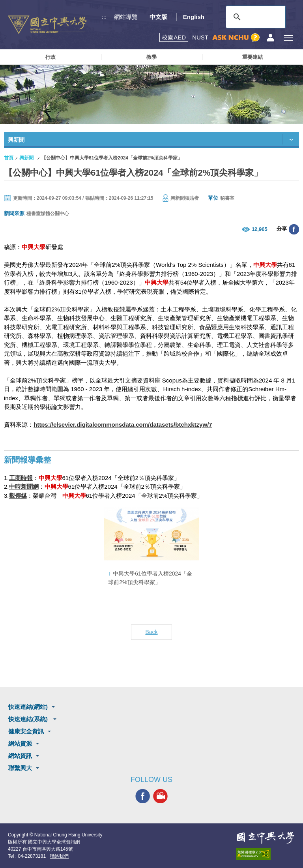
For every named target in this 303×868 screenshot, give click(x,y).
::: (104, 17)
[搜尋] (254, 17)
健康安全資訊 (26, 731)
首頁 (9, 158)
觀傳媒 (18, 496)
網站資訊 (20, 756)
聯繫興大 (20, 768)
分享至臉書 (294, 229)
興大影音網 (160, 796)
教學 (151, 57)
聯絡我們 (59, 856)
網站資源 (20, 743)
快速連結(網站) (28, 707)
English (194, 17)
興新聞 (26, 158)
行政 (50, 57)
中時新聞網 (24, 486)
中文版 (158, 17)
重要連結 (252, 57)
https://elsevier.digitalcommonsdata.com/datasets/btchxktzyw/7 (123, 425)
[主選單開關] (288, 38)
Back (151, 632)
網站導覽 (126, 17)
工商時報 (21, 478)
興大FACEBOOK (143, 796)
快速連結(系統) (29, 719)
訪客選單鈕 (270, 38)
